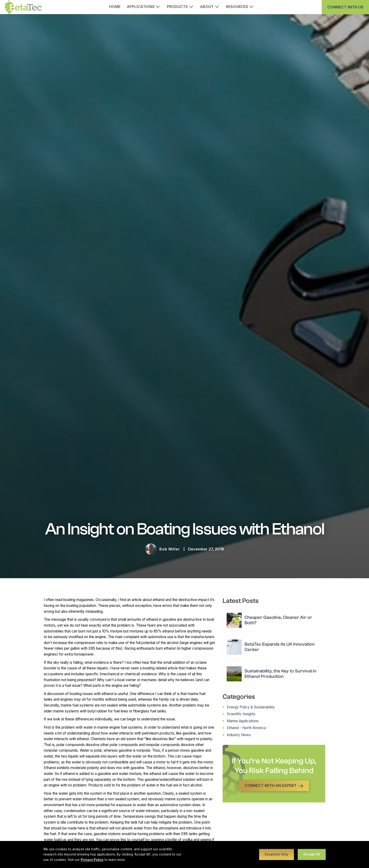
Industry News (239, 735)
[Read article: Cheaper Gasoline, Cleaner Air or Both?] (274, 620)
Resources (237, 7)
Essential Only (277, 854)
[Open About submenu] (219, 6)
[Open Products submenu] (193, 6)
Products (177, 7)
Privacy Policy (92, 860)
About (207, 7)
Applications (141, 7)
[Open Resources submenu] (253, 6)
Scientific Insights (241, 714)
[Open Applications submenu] (160, 6)
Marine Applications (243, 721)
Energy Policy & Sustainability (251, 707)
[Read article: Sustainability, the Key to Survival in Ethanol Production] (274, 674)
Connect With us (345, 7)
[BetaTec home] (23, 7)
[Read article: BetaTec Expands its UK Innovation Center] (274, 647)
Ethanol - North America (246, 728)
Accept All (312, 854)
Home (115, 7)
